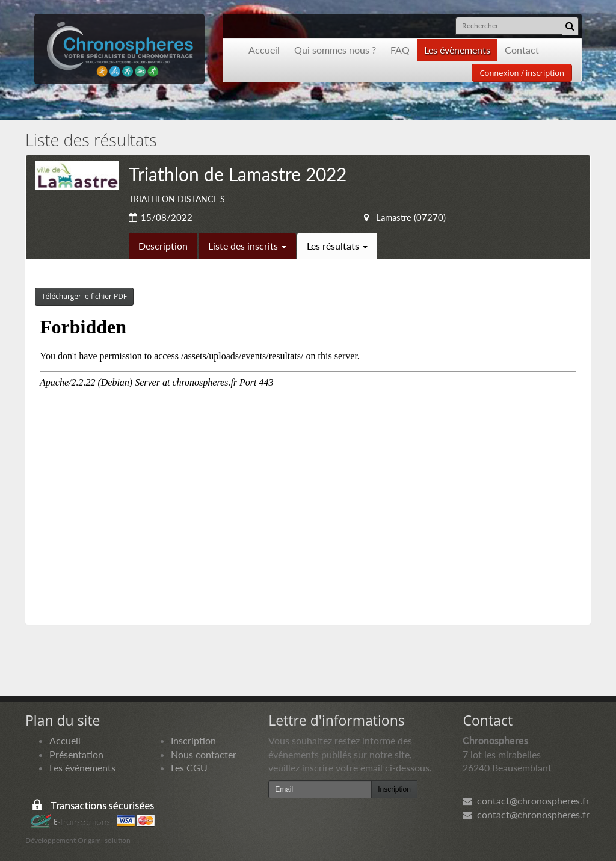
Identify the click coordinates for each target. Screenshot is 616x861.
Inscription (193, 740)
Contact (522, 50)
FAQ (400, 50)
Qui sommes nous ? (335, 50)
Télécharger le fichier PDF (84, 296)
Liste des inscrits (247, 246)
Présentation (76, 754)
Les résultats (337, 246)
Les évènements (457, 50)
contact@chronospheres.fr (526, 801)
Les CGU (189, 767)
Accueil (264, 50)
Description (163, 246)
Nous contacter (204, 754)
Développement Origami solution (78, 840)
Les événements (82, 767)
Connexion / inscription (522, 73)
